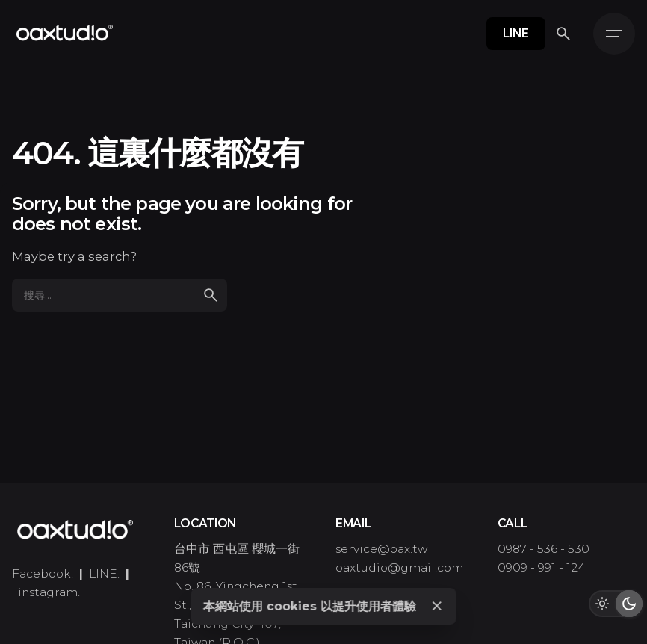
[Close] (437, 606)
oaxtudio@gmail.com (399, 567)
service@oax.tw (381, 549)
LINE (516, 33)
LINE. (104, 573)
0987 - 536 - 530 (544, 549)
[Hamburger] (614, 34)
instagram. (49, 592)
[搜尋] (563, 34)
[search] (211, 295)
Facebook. (43, 573)
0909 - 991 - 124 (541, 567)
